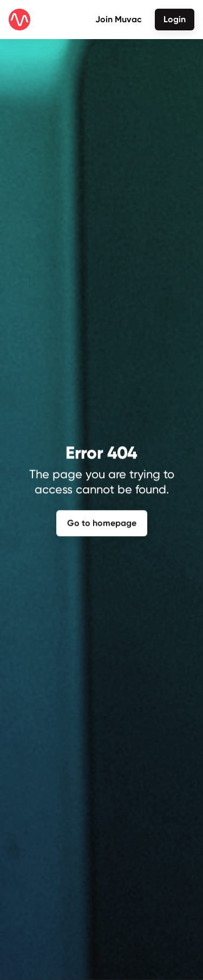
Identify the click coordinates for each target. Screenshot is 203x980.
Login (175, 19)
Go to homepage (102, 522)
